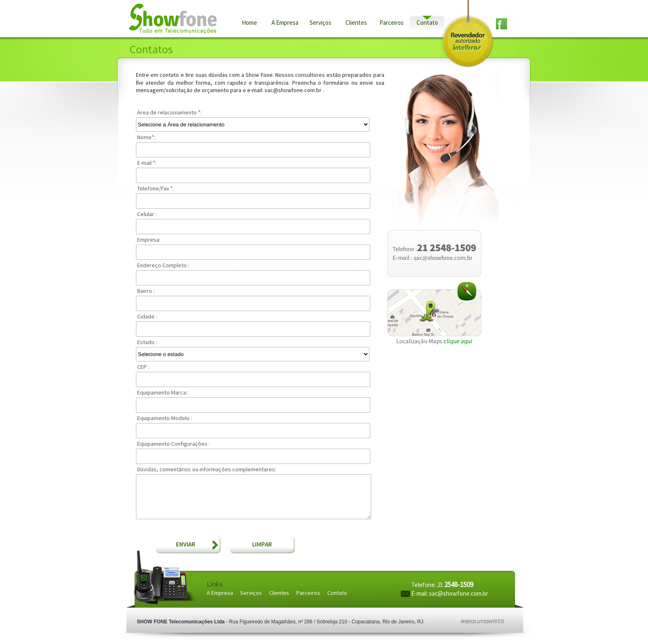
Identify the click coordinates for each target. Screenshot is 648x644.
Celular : (147, 214)
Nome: (146, 138)
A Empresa (285, 23)
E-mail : (147, 163)
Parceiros (392, 23)
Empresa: (149, 240)
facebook (505, 24)
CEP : (143, 367)
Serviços (320, 23)
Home (249, 23)
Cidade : (147, 317)
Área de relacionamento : (169, 113)
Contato (427, 23)
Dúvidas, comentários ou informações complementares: (207, 470)
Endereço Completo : (163, 266)
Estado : (147, 342)
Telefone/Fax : (156, 189)
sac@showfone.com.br (459, 594)
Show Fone (175, 19)
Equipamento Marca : (163, 393)
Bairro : (146, 291)
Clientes (356, 23)
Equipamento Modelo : (165, 418)
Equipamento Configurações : (174, 444)
